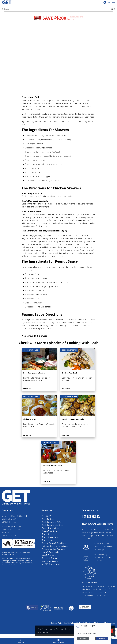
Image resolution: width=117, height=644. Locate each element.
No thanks (83, 639)
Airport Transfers (49, 531)
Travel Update (48, 534)
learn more (72, 19)
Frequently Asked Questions (54, 549)
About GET (46, 516)
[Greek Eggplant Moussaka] (78, 416)
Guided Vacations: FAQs (51, 522)
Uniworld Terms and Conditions (55, 546)
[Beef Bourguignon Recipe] (39, 370)
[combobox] (56, 9)
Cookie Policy (69, 623)
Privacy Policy (57, 623)
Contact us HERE (9, 522)
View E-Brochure (49, 555)
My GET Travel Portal (51, 564)
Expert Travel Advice (50, 528)
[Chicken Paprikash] (78, 370)
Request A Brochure (50, 558)
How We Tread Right (50, 552)
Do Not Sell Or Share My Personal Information (96, 623)
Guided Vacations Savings (52, 525)
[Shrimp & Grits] (39, 416)
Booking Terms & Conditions (54, 543)
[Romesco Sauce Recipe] (59, 462)
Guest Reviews (48, 519)
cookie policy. (43, 632)
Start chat (102, 639)
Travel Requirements (51, 537)
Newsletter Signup (50, 561)
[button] (114, 636)
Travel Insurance (49, 540)
